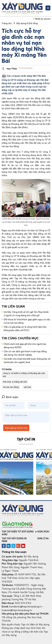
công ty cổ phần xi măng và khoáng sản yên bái (24, 375)
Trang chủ (7, 23)
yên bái (27, 387)
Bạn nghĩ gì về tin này (16, 428)
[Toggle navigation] (48, 8)
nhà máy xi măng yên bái (15, 382)
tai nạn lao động (11, 387)
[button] (47, 471)
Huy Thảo (12, 69)
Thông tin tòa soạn (14, 552)
